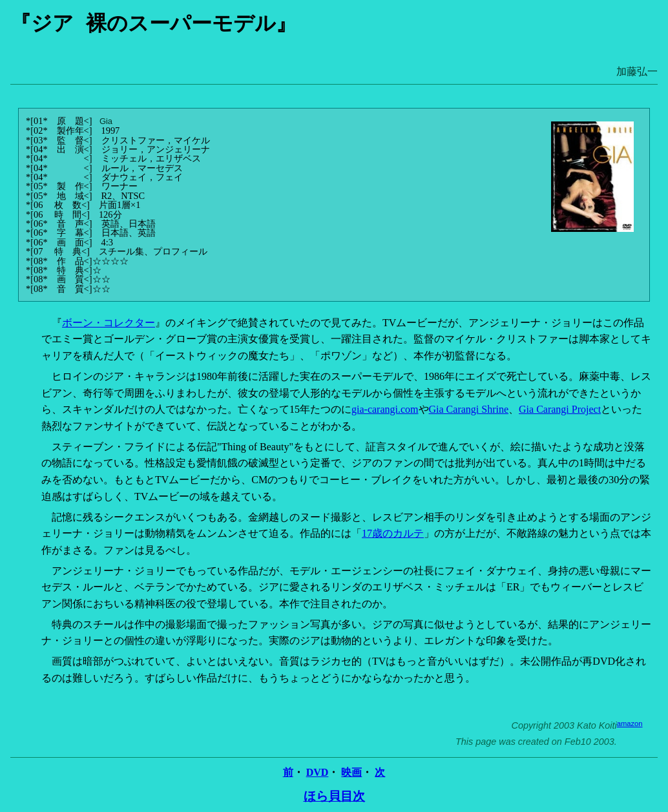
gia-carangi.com (385, 409)
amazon (630, 724)
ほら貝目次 (334, 796)
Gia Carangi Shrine (469, 409)
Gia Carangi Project (560, 409)
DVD (318, 772)
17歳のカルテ (393, 533)
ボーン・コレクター (109, 323)
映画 (351, 772)
